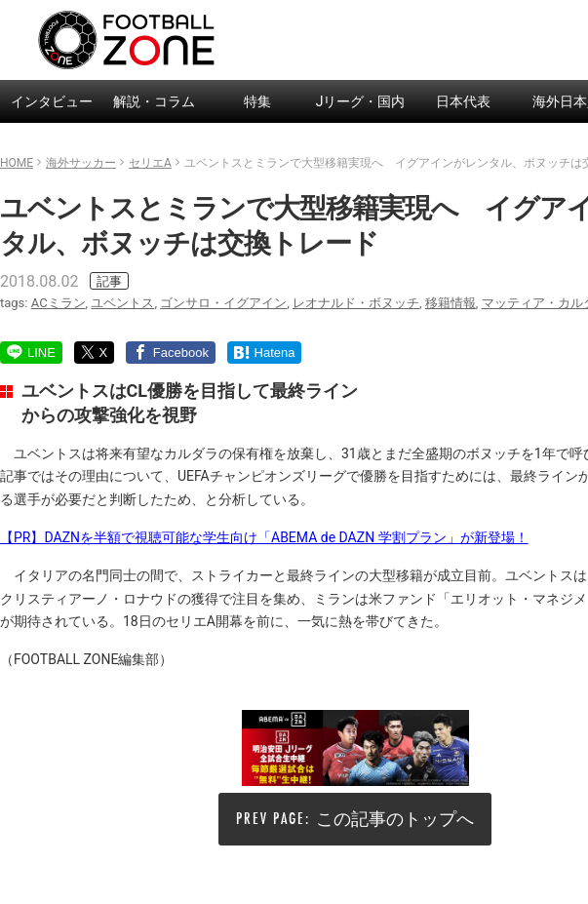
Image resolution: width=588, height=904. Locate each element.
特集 (257, 101)
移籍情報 (451, 303)
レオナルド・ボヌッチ (356, 303)
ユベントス (122, 303)
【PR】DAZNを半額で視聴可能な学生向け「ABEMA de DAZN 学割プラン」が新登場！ (264, 537)
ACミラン (59, 303)
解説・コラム (154, 101)
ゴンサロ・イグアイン (223, 303)
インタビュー (52, 101)
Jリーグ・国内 (361, 101)
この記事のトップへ (395, 819)
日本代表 (463, 101)
